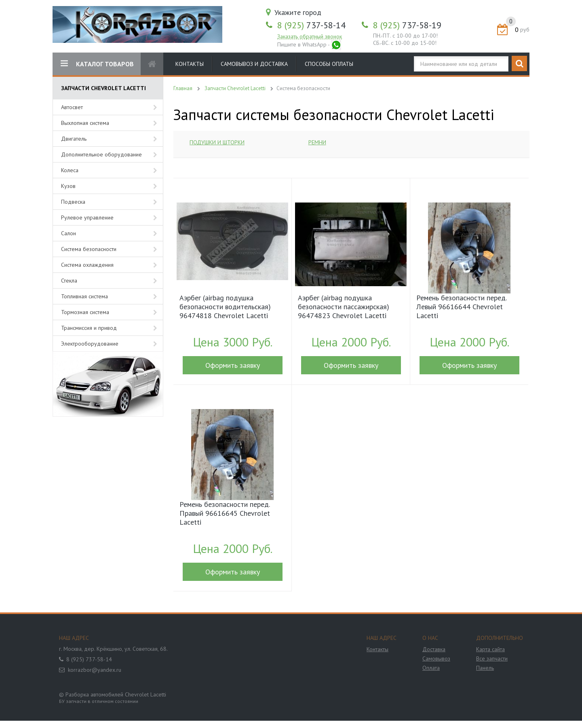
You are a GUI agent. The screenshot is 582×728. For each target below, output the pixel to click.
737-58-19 (407, 25)
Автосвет (72, 107)
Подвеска (73, 202)
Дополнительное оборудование (101, 154)
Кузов (68, 186)
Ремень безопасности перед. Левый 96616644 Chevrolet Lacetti (461, 307)
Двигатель (74, 139)
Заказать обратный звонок (310, 36)
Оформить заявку (233, 365)
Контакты (190, 64)
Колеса (70, 170)
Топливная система (84, 296)
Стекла (69, 281)
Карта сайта (490, 649)
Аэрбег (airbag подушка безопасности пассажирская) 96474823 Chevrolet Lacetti (344, 307)
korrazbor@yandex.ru (95, 670)
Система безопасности (89, 249)
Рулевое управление (87, 217)
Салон (69, 233)
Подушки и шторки (217, 142)
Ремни (317, 142)
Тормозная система (85, 312)
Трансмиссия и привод (89, 328)
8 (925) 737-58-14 (89, 659)
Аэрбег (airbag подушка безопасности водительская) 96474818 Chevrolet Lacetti (225, 307)
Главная (183, 88)
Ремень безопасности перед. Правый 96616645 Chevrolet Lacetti (225, 513)
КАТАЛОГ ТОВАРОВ (97, 63)
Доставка (434, 649)
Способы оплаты (329, 64)
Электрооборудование (90, 344)
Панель (485, 668)
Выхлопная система (85, 123)
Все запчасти (492, 658)
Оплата (431, 668)
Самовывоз (436, 658)
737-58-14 (311, 25)
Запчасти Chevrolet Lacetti (235, 88)
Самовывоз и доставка (254, 64)
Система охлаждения (87, 265)
